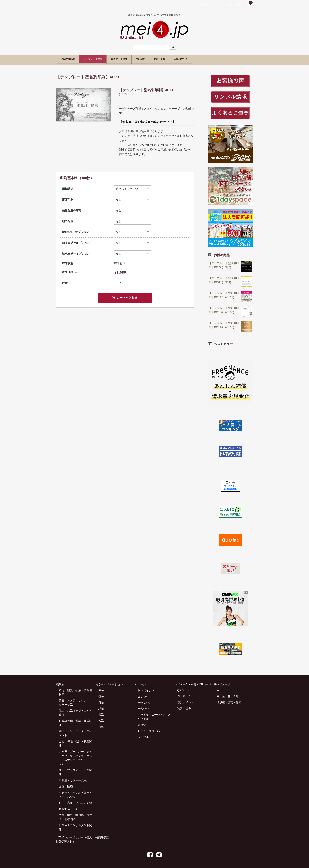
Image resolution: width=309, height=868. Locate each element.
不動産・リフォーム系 (73, 779)
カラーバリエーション (109, 683)
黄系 (101, 701)
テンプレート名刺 (104, 59)
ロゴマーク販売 (138, 59)
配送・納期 (191, 59)
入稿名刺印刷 (71, 59)
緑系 (101, 707)
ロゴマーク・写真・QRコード (193, 683)
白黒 (101, 725)
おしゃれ (143, 695)
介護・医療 (66, 785)
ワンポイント (185, 701)
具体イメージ (222, 683)
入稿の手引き (220, 59)
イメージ (140, 683)
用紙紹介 (166, 59)
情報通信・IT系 (68, 808)
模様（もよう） (147, 689)
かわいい (143, 707)
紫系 (101, 719)
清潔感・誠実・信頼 (229, 701)
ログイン (219, 5)
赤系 (101, 689)
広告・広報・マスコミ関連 (75, 801)
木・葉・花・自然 (228, 695)
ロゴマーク (184, 695)
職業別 (60, 683)
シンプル (143, 736)
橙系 (101, 695)
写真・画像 (184, 707)
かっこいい (145, 701)
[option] (84, 104)
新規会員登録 (235, 5)
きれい (142, 723)
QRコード (183, 689)
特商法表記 (102, 836)
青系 (101, 713)
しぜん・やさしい (149, 730)
